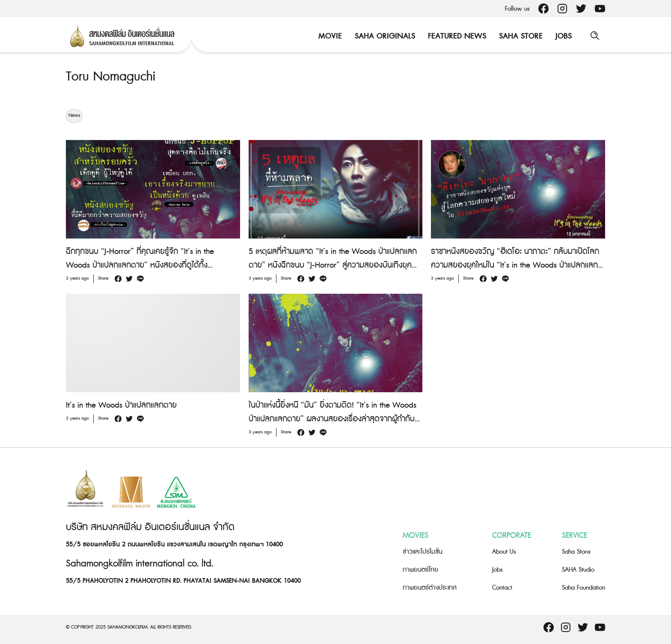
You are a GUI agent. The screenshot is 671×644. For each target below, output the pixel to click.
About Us (504, 552)
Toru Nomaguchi (111, 77)
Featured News (456, 36)
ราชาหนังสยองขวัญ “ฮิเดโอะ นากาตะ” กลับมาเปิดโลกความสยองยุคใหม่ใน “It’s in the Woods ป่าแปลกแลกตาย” (515, 265)
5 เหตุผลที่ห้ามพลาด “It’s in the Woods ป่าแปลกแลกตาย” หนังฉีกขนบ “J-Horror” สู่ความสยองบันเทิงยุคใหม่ (333, 265)
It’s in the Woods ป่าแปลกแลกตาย (121, 405)
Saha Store (520, 36)
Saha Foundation (583, 588)
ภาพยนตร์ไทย (420, 570)
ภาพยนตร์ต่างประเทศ (430, 588)
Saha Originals (384, 36)
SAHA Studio (578, 570)
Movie (329, 36)
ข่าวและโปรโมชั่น (423, 552)
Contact (502, 588)
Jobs (563, 36)
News (74, 116)
